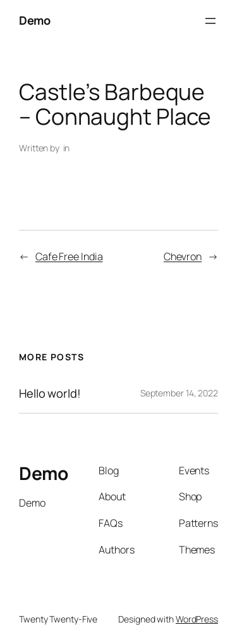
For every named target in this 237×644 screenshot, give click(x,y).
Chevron (183, 256)
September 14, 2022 (179, 393)
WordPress (197, 619)
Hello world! (50, 393)
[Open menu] (210, 21)
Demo (34, 20)
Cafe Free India (69, 256)
